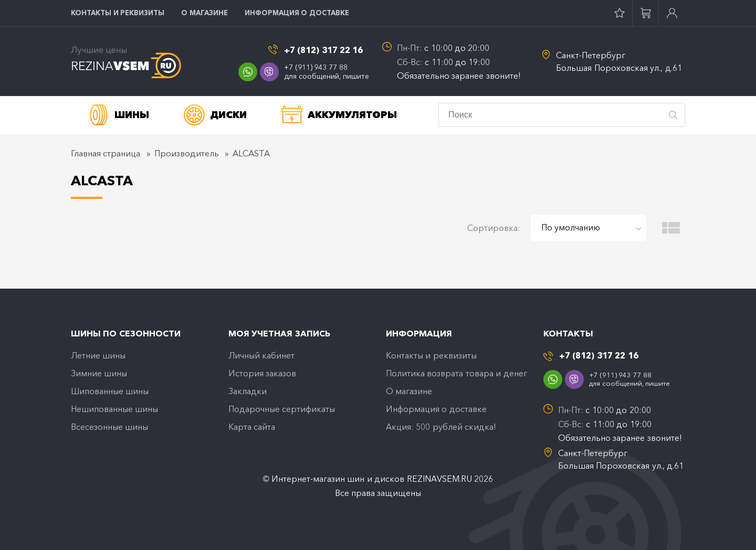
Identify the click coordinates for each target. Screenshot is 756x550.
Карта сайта (252, 427)
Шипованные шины (110, 391)
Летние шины (98, 355)
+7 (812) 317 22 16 (324, 50)
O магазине (204, 13)
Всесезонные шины (109, 427)
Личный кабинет (261, 355)
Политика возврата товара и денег (456, 373)
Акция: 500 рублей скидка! (441, 427)
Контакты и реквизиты (118, 13)
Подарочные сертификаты (282, 409)
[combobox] (589, 228)
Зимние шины (99, 373)
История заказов (262, 373)
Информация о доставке (297, 13)
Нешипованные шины (114, 409)
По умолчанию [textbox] (571, 227)
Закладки (248, 391)
